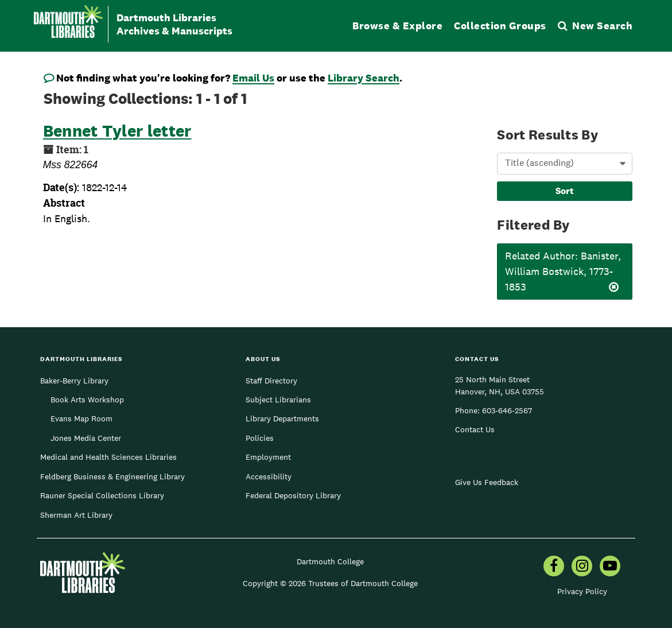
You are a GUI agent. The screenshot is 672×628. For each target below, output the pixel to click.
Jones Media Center (86, 438)
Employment (268, 457)
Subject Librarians (278, 400)
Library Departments (282, 418)
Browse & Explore (397, 26)
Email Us (253, 78)
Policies (260, 438)
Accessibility (269, 476)
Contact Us (475, 429)
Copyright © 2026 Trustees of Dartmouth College (330, 583)
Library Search (364, 78)
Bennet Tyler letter (117, 131)
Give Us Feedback (487, 482)
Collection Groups (500, 26)
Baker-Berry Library (74, 381)
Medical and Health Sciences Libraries (108, 457)
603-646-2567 (507, 410)
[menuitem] (554, 567)
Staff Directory (271, 381)
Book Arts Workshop (87, 400)
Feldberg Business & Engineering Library (112, 476)
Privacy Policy (582, 591)
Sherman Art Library (76, 515)
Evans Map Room (81, 418)
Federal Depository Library (293, 495)
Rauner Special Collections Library (102, 495)
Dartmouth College (330, 561)
